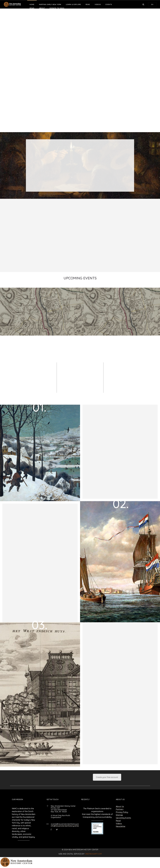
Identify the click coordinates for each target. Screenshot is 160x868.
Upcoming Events (123, 818)
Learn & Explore (73, 4)
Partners (120, 809)
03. (39, 625)
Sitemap (119, 815)
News (32, 8)
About (42, 8)
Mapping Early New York (50, 4)
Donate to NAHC (57, 8)
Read (88, 4)
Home (32, 4)
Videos (98, 4)
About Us (120, 806)
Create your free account (107, 777)
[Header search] (143, 4)
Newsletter (121, 826)
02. (121, 504)
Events (109, 4)
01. (39, 407)
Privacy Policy (122, 812)
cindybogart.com (93, 854)
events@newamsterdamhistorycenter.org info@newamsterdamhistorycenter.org (68, 825)
